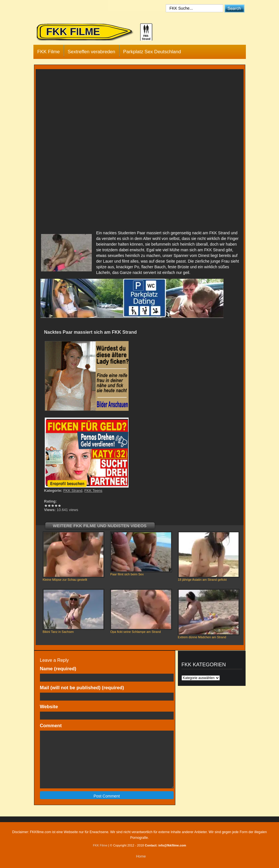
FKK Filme (49, 52)
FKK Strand (73, 491)
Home (141, 856)
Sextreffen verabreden (91, 52)
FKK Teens (93, 491)
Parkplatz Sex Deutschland (152, 52)
